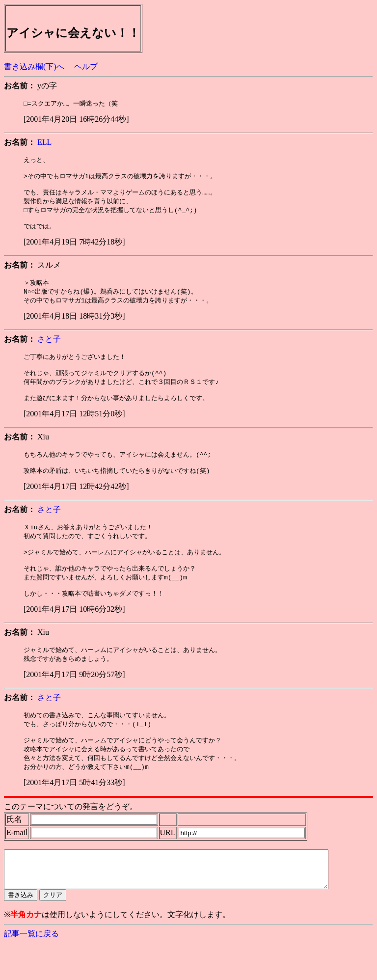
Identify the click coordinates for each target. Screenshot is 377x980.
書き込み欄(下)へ (34, 67)
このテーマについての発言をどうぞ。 (71, 836)
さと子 (49, 348)
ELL (44, 143)
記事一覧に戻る (31, 970)
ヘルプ (86, 67)
